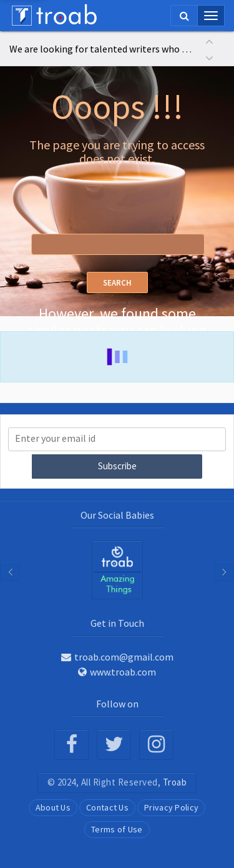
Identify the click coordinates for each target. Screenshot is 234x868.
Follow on (117, 704)
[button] (209, 40)
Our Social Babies (117, 515)
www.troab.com (117, 672)
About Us (53, 807)
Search (117, 282)
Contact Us (107, 807)
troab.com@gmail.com (117, 657)
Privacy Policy (171, 807)
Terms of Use (117, 829)
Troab (175, 782)
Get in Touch (117, 623)
